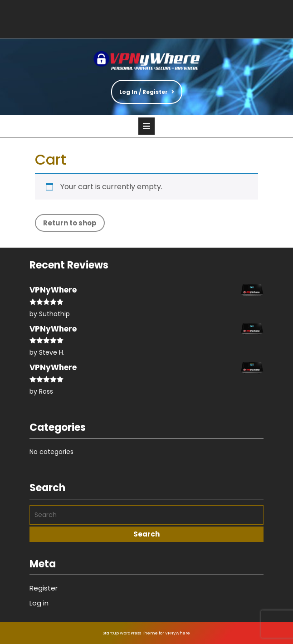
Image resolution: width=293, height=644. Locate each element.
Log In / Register (143, 88)
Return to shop (70, 223)
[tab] (146, 126)
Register (44, 588)
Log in (39, 603)
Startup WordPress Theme (130, 633)
